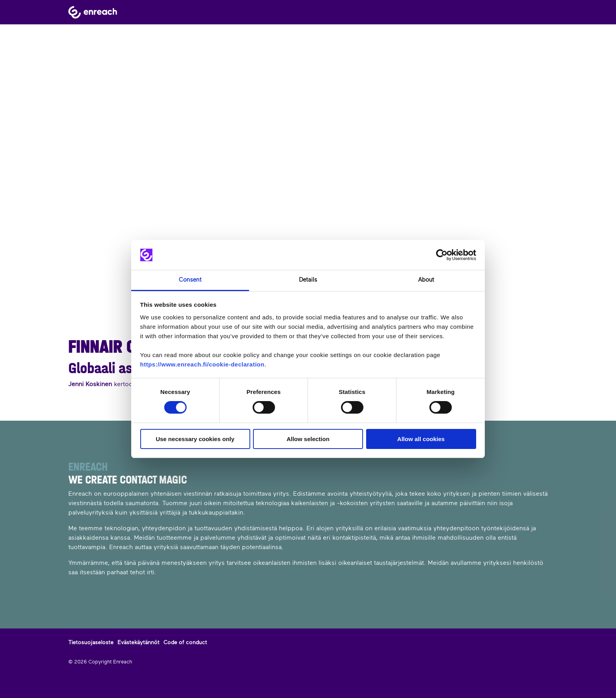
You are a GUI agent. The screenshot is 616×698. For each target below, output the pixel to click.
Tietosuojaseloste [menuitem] (91, 642)
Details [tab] (308, 280)
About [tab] (426, 280)
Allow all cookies (421, 439)
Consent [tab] (190, 280)
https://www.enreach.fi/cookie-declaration (203, 364)
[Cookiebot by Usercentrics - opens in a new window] (442, 255)
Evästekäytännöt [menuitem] (138, 642)
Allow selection (308, 439)
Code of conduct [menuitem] (185, 642)
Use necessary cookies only (195, 439)
